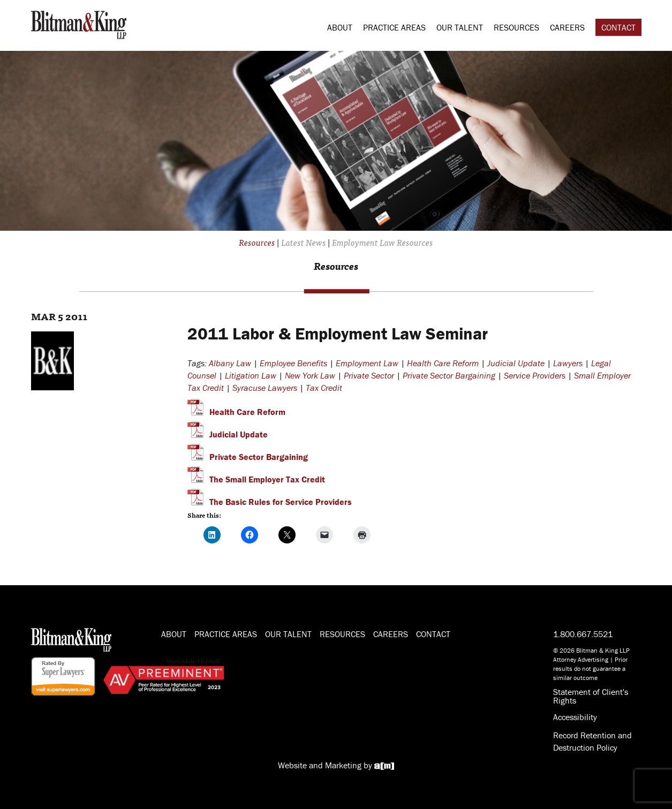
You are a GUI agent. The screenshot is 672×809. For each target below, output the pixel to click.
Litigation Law (251, 375)
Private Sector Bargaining (449, 375)
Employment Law (367, 363)
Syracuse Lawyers (265, 388)
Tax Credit (324, 388)
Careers (567, 27)
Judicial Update (516, 363)
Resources (516, 27)
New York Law (310, 375)
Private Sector (369, 375)
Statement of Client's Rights (591, 696)
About (340, 27)
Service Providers (535, 375)
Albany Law (230, 363)
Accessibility (575, 717)
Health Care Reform (443, 363)
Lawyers (568, 363)
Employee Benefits (293, 363)
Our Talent (460, 27)
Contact (618, 27)
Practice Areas (394, 27)
